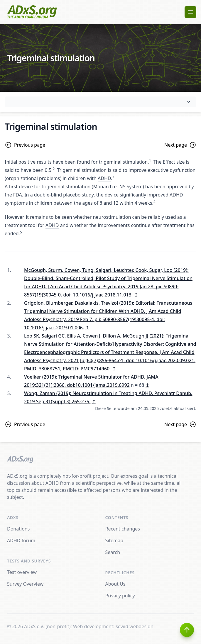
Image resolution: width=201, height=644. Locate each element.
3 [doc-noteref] (113, 177)
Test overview (22, 572)
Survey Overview (25, 584)
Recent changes (123, 529)
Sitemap (114, 540)
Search (113, 552)
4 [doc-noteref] (154, 202)
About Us (115, 584)
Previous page (25, 145)
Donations (18, 529)
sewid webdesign (135, 626)
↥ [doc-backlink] (136, 295)
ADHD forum (21, 540)
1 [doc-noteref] (150, 161)
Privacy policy (120, 596)
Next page (180, 145)
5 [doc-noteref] (21, 232)
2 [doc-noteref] (54, 169)
